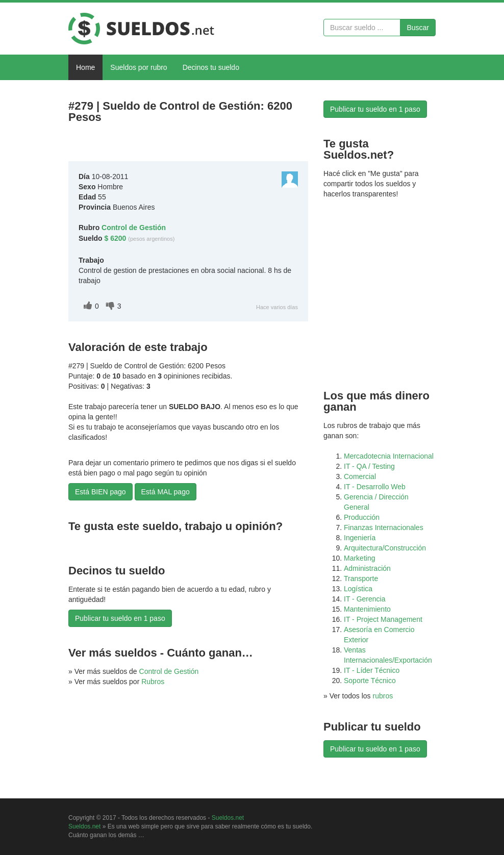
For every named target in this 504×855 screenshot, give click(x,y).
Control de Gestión (169, 671)
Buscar (418, 28)
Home (85, 67)
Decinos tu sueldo (211, 67)
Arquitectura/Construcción (385, 548)
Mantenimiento (367, 609)
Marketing (359, 558)
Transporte (361, 579)
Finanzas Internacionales (384, 527)
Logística (358, 589)
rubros (383, 696)
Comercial (360, 476)
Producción (362, 517)
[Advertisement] (188, 145)
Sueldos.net (228, 818)
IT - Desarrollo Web (375, 487)
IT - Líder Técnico (372, 670)
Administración (367, 568)
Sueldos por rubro (138, 67)
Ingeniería (360, 538)
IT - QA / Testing (369, 466)
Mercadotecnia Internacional (389, 456)
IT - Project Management (383, 619)
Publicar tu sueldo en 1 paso (120, 618)
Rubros (153, 682)
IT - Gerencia (364, 599)
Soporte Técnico (370, 681)
